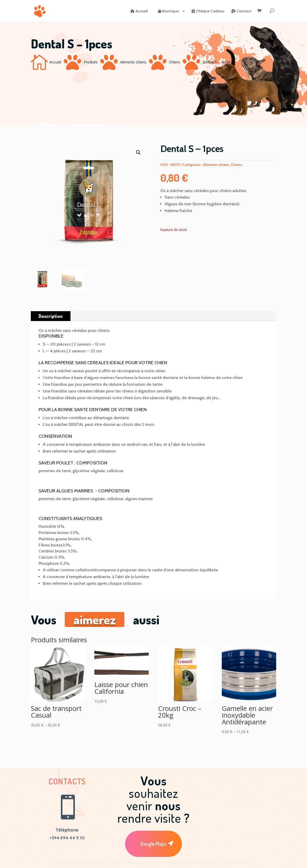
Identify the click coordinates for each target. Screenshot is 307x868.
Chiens (174, 62)
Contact (241, 11)
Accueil (139, 11)
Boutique (168, 11)
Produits (91, 62)
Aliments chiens (133, 62)
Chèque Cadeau (208, 11)
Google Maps (153, 844)
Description (51, 316)
